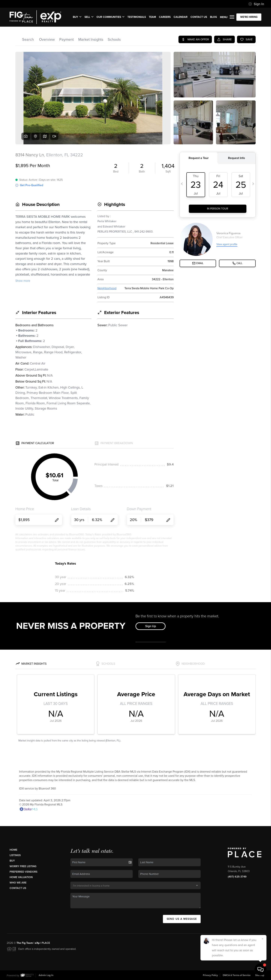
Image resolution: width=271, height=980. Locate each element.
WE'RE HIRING (249, 17)
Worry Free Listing (23, 866)
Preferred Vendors (23, 872)
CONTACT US (199, 17)
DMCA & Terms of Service (237, 975)
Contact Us (18, 888)
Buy (12, 861)
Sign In (256, 4)
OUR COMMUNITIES (110, 17)
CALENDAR (181, 17)
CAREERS (165, 17)
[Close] (263, 939)
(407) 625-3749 (237, 877)
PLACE (46, 943)
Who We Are (18, 883)
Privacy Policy (210, 975)
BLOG (213, 17)
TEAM (152, 17)
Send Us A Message (182, 919)
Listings (15, 855)
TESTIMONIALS (137, 17)
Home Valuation (21, 877)
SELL (89, 17)
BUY (77, 17)
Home (13, 850)
